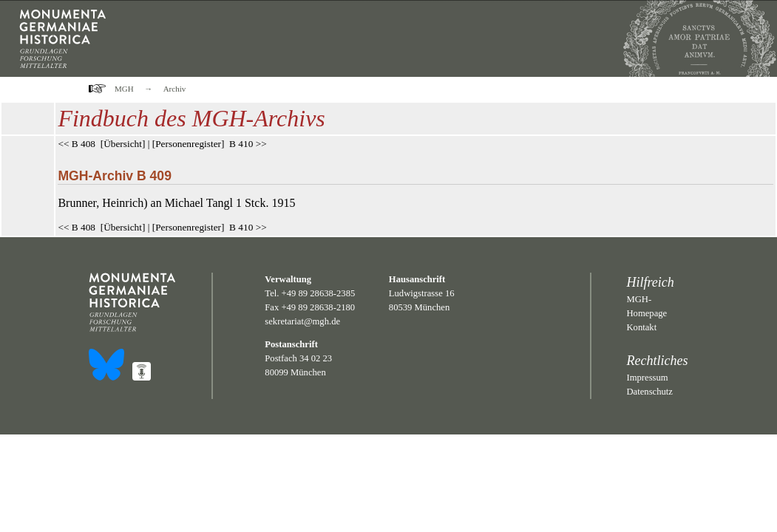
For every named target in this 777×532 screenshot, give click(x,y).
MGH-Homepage (647, 306)
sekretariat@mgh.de (302, 321)
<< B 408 (77, 144)
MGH (124, 89)
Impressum (648, 378)
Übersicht (123, 144)
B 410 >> (248, 144)
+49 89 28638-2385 (319, 293)
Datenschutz (650, 392)
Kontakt (642, 327)
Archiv (175, 89)
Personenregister (188, 144)
